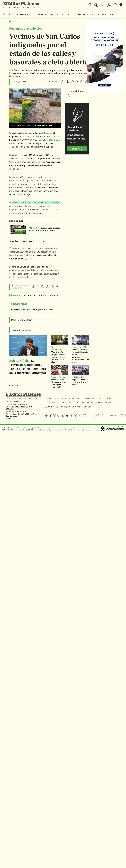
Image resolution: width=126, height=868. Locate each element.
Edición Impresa (52, 407)
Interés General (77, 403)
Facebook (50, 415)
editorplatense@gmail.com (37, 428)
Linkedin (75, 415)
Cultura (64, 403)
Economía (99, 403)
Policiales (83, 14)
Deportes (107, 399)
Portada (24, 14)
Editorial (76, 407)
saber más (77, 149)
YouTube (67, 415)
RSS (117, 415)
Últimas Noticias (45, 14)
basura (48, 133)
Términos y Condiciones (83, 415)
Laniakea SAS (21, 402)
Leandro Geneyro (20, 404)
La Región (101, 14)
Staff (112, 415)
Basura (42, 295)
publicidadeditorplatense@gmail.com (68, 428)
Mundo (108, 403)
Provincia (86, 407)
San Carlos (28, 295)
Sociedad (66, 407)
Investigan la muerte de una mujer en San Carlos (32, 310)
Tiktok (63, 415)
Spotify (71, 415)
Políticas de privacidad (99, 415)
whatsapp (59, 415)
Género (89, 403)
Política (66, 14)
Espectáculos (51, 403)
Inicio (12, 21)
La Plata (48, 140)
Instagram (46, 415)
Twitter (55, 415)
